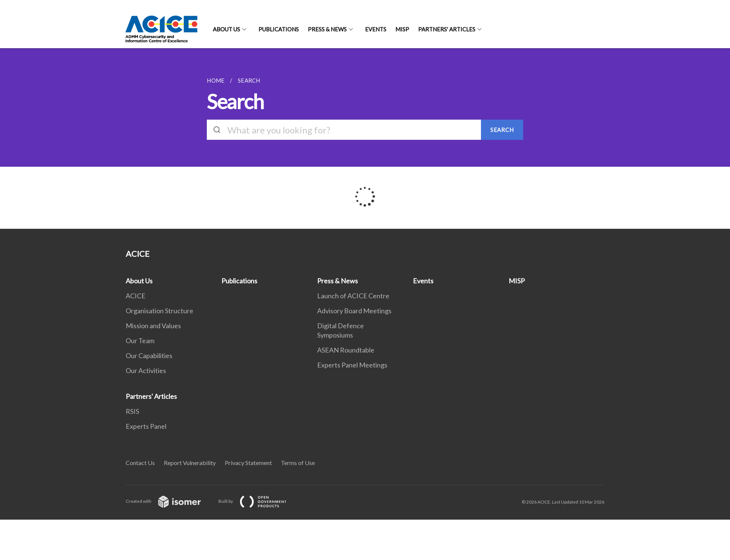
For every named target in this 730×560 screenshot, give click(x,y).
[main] (365, 139)
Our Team (140, 341)
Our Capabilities (149, 356)
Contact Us (140, 463)
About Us (226, 29)
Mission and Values (153, 326)
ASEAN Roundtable (346, 350)
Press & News (327, 29)
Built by (258, 501)
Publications (279, 29)
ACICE (136, 296)
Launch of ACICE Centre (353, 296)
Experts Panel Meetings (352, 365)
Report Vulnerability (190, 463)
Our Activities (146, 370)
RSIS (132, 411)
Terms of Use (298, 463)
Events (376, 29)
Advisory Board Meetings (354, 311)
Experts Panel (146, 426)
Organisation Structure (160, 311)
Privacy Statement (248, 463)
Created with (169, 501)
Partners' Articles (447, 29)
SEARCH (502, 130)
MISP (402, 29)
